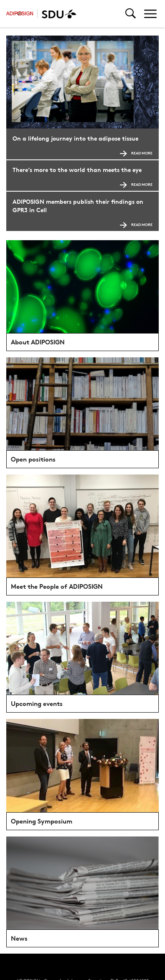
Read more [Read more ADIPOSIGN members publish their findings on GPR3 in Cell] (136, 224)
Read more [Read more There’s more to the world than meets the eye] (136, 184)
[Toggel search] (131, 14)
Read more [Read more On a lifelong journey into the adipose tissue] (136, 153)
